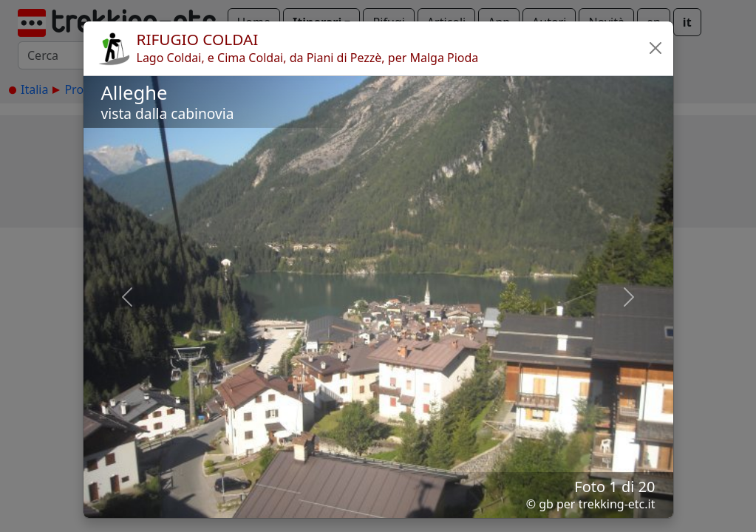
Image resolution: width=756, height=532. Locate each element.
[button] (655, 48)
